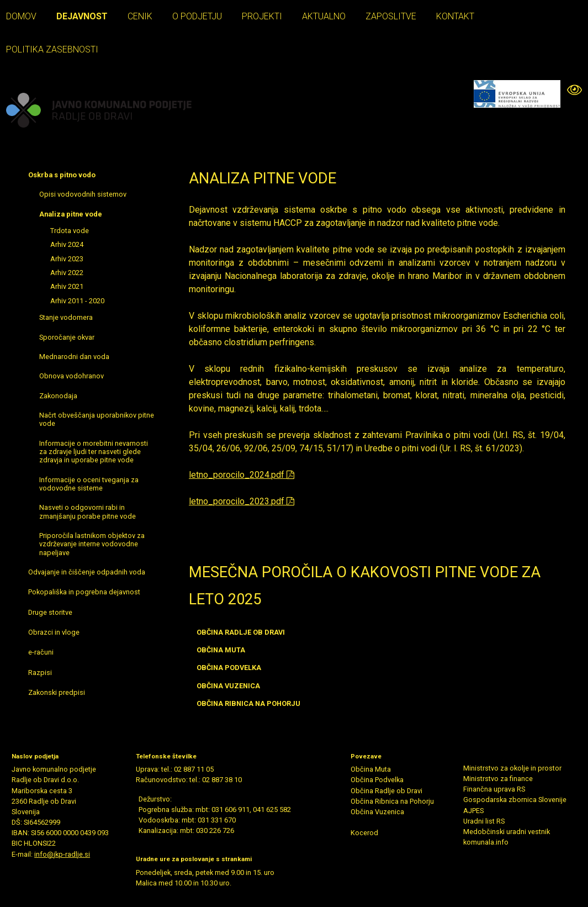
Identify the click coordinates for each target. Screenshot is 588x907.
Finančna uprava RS (494, 789)
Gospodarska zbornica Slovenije (515, 800)
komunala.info (486, 842)
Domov (21, 16)
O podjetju (197, 16)
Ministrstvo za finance (498, 779)
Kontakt (455, 16)
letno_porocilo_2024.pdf (242, 475)
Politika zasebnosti (52, 49)
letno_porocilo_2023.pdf (242, 501)
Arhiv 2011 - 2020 (77, 301)
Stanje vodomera (66, 317)
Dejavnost (82, 16)
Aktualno (324, 16)
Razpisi (40, 673)
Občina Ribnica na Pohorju (392, 801)
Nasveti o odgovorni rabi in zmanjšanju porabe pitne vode (88, 511)
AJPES (473, 811)
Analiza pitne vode (71, 214)
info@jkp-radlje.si (62, 854)
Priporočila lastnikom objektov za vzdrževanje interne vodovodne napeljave (92, 544)
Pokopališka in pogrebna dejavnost (84, 592)
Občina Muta (371, 769)
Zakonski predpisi (57, 692)
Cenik (140, 16)
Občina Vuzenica (377, 812)
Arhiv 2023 (67, 259)
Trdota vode (70, 231)
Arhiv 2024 (67, 244)
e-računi (41, 652)
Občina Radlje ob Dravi (386, 791)
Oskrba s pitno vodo (62, 175)
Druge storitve (50, 612)
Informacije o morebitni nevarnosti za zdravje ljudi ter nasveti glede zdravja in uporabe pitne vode (94, 452)
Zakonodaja (58, 396)
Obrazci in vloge (54, 632)
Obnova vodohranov (71, 376)
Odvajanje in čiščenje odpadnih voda (87, 572)
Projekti (262, 16)
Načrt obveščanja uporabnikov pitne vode (97, 419)
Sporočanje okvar (67, 337)
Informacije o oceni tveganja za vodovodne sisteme (89, 484)
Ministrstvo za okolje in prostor (512, 768)
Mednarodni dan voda (74, 357)
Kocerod (364, 833)
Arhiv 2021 (67, 286)
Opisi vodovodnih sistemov (83, 194)
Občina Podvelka (377, 780)
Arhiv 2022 (67, 273)
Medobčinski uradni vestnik (507, 832)
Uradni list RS (484, 821)
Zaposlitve (391, 16)
